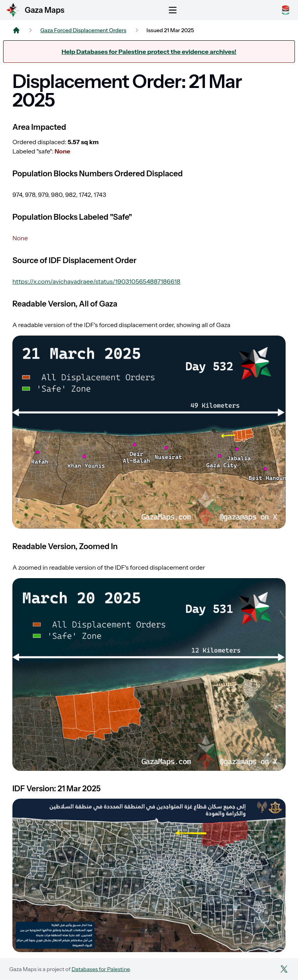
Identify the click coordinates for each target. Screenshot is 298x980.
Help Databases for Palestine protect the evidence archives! (149, 52)
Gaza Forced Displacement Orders (83, 30)
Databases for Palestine (100, 969)
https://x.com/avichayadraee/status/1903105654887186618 (96, 281)
